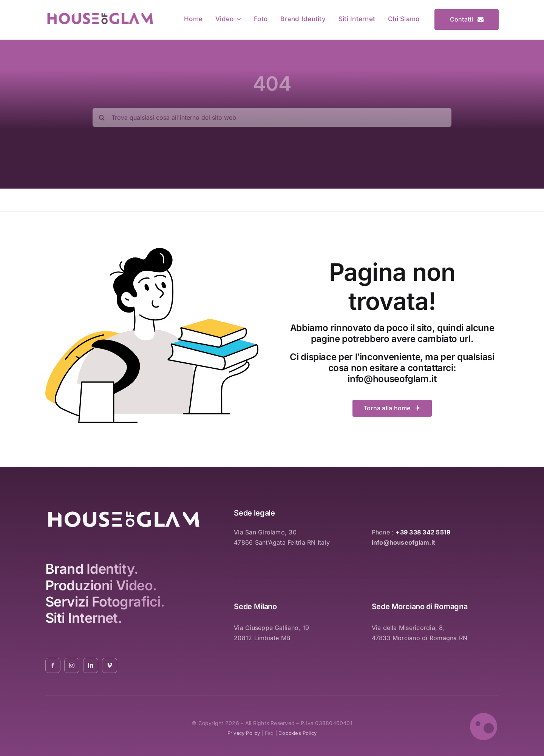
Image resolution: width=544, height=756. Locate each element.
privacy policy (244, 733)
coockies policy (297, 733)
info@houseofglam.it (392, 379)
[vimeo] (110, 665)
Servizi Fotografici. (105, 602)
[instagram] (72, 665)
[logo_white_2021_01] (124, 512)
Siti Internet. (83, 618)
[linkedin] (91, 665)
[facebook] (53, 665)
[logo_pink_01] (100, 14)
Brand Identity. (92, 569)
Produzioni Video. (101, 585)
